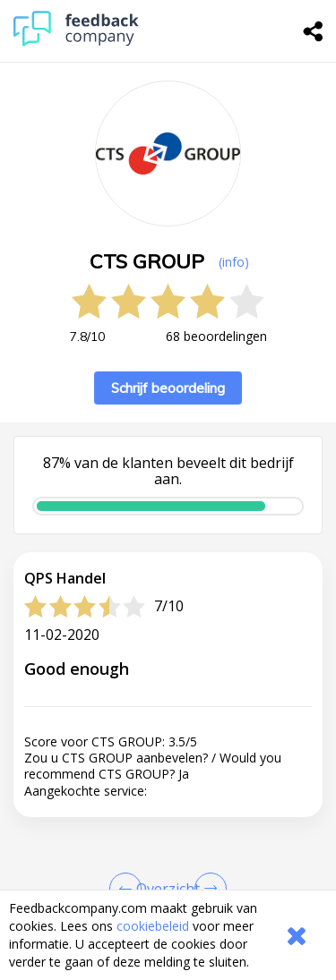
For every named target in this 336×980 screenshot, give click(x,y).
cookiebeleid (153, 926)
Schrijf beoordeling (168, 388)
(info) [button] (234, 262)
